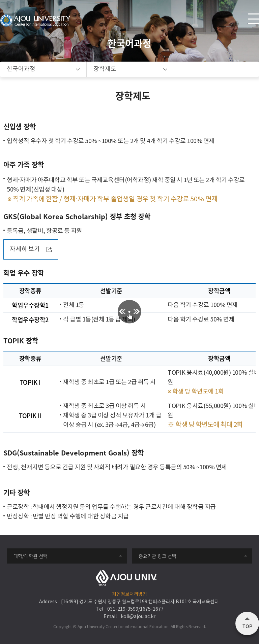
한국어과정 (21, 69)
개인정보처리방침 (129, 595)
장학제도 (105, 69)
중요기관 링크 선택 (157, 556)
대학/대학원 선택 (31, 556)
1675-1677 (152, 609)
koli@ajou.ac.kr (138, 617)
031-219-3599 (123, 609)
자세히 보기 (25, 249)
